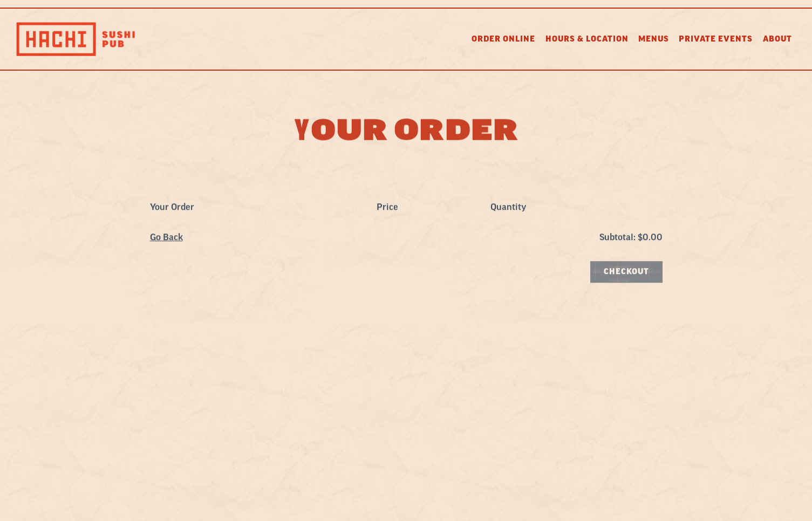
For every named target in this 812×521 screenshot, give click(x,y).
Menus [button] (654, 39)
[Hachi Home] (76, 39)
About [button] (777, 39)
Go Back (166, 238)
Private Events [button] (716, 39)
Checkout (626, 273)
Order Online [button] (503, 39)
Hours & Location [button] (587, 39)
